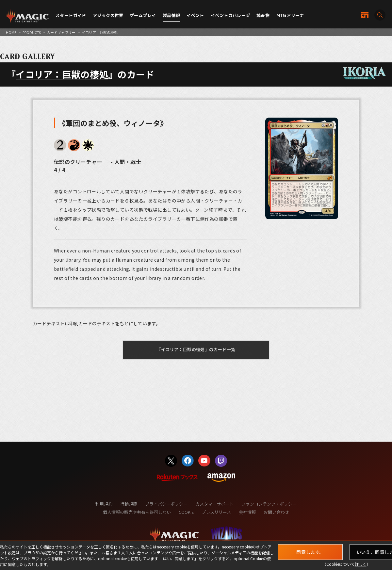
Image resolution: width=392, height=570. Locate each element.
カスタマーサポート (214, 504)
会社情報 (247, 512)
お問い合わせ (276, 512)
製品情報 (171, 15)
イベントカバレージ (230, 15)
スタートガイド (71, 15)
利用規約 (104, 504)
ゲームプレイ (143, 15)
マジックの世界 (108, 15)
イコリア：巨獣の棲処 (62, 74)
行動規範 (129, 504)
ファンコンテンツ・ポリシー (269, 504)
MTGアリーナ (290, 15)
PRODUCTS (32, 32)
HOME (11, 32)
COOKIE (186, 512)
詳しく (361, 564)
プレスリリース (216, 512)
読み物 (263, 15)
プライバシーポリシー (166, 504)
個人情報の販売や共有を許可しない (137, 512)
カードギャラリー (61, 32)
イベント (195, 15)
